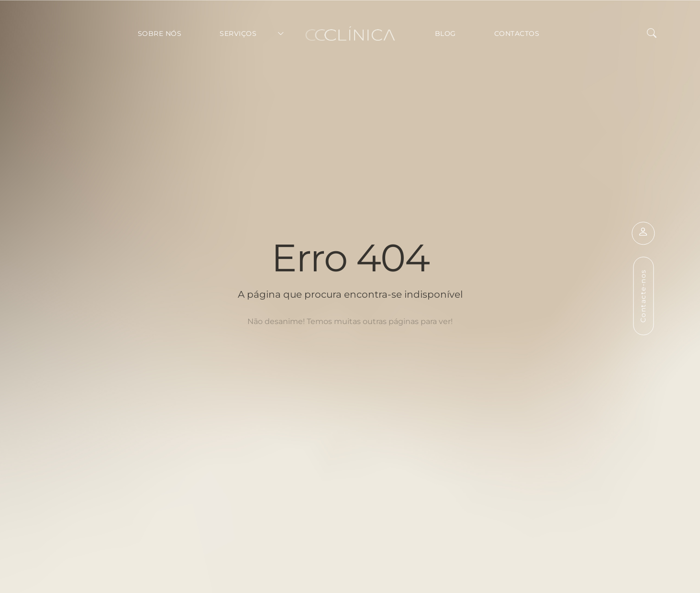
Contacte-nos (643, 296)
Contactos (517, 34)
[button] (652, 34)
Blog (445, 34)
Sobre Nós (160, 34)
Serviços (238, 34)
